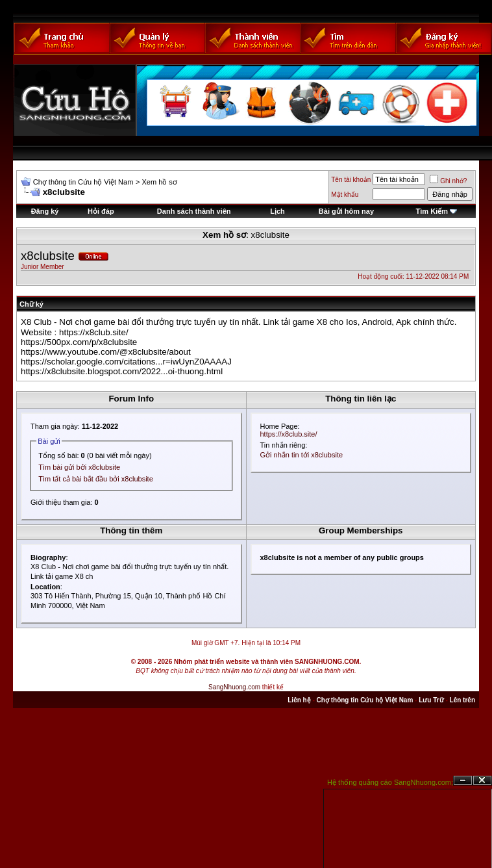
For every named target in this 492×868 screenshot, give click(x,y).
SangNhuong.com (234, 687)
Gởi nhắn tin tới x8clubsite (302, 455)
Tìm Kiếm (432, 211)
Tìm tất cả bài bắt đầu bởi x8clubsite (96, 479)
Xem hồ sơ (159, 182)
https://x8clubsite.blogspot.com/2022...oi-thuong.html (122, 371)
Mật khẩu (345, 195)
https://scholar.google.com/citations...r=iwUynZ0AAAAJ (126, 362)
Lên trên (462, 700)
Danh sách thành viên (194, 211)
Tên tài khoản (351, 180)
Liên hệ (299, 700)
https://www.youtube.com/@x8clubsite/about (106, 352)
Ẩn (463, 781)
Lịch (277, 211)
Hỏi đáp (101, 211)
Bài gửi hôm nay (346, 211)
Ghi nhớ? (448, 181)
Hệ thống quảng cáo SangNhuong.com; (390, 782)
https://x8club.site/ (94, 332)
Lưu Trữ (431, 700)
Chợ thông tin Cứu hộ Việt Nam (83, 182)
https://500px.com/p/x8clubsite (79, 342)
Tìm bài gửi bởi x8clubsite (79, 467)
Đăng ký (45, 211)
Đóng (482, 781)
